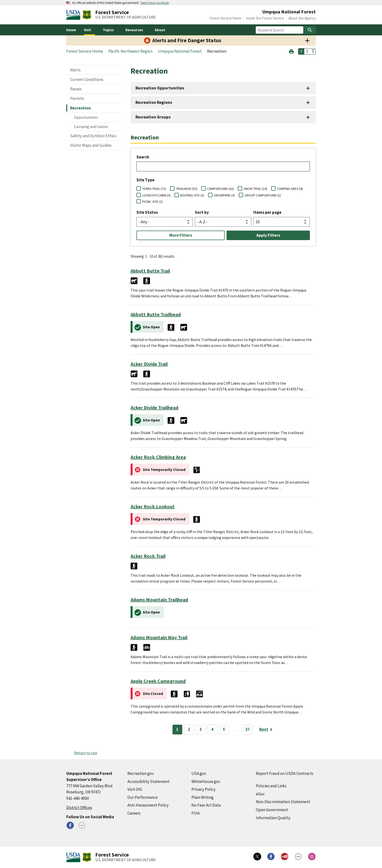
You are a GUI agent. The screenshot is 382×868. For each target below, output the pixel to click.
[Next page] (267, 730)
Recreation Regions (154, 102)
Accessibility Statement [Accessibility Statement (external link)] (148, 781)
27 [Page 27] (248, 729)
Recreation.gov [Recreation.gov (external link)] (141, 773)
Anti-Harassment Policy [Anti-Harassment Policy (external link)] (148, 805)
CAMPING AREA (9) (290, 189)
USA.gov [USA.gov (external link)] (199, 773)
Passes (76, 89)
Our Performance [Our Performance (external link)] (143, 797)
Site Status (147, 212)
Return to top (86, 753)
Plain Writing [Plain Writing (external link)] (203, 797)
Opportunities (86, 117)
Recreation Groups (153, 117)
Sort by (202, 212)
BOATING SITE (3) (192, 195)
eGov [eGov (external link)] (260, 794)
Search (143, 157)
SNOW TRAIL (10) (255, 189)
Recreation (81, 108)
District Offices (79, 808)
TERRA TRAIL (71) (154, 189)
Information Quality (273, 818)
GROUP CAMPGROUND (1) (263, 195)
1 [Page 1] (177, 729)
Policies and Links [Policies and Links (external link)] (271, 786)
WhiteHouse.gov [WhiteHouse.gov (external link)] (206, 781)
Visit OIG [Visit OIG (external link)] (135, 789)
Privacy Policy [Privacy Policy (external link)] (204, 789)
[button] (291, 51)
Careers (134, 813)
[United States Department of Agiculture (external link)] (74, 15)
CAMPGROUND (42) (220, 189)
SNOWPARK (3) (224, 195)
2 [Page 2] (189, 729)
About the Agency (302, 18)
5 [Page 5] (224, 729)
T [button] (301, 51)
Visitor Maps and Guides (91, 145)
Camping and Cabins (91, 127)
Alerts (75, 70)
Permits (77, 98)
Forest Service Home (225, 18)
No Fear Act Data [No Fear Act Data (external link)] (206, 805)
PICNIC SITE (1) (153, 202)
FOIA (196, 813)
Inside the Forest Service (265, 18)
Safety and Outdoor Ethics (93, 136)
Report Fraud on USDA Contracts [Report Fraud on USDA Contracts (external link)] (285, 773)
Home (71, 30)
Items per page (267, 212)
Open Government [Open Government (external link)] (272, 810)
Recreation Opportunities (160, 88)
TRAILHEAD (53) (187, 189)
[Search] (310, 30)
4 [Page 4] (212, 729)
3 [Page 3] (201, 729)
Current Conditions (87, 79)
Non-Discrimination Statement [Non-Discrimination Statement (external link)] (283, 802)
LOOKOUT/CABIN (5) (156, 195)
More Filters (181, 235)
